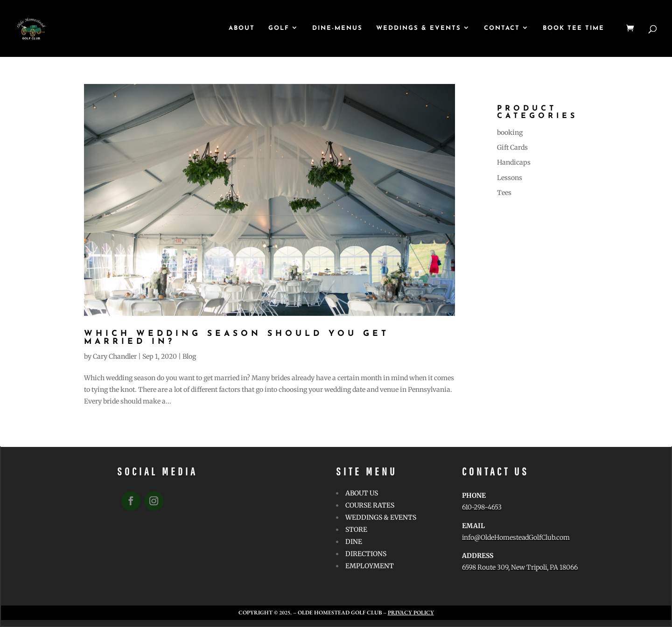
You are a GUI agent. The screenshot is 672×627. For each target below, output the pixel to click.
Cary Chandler (115, 356)
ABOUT (242, 28)
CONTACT (502, 28)
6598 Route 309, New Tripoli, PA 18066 (520, 567)
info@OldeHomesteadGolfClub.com (516, 537)
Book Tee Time (574, 28)
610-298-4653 (482, 507)
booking (510, 132)
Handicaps (514, 162)
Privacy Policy (411, 613)
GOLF (279, 28)
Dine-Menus (337, 28)
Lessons (510, 178)
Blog (189, 356)
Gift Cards (512, 147)
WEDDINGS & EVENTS (419, 28)
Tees (504, 193)
